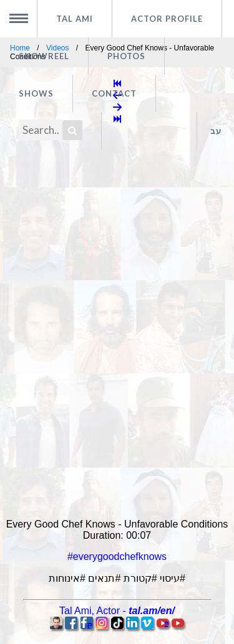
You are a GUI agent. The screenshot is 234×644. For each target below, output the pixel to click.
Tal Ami (75, 19)
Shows (36, 93)
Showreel (44, 56)
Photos (126, 56)
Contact (114, 93)
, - (117, 611)
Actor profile (167, 19)
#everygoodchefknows (117, 556)
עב (216, 131)
